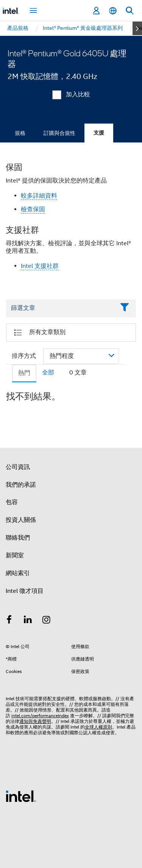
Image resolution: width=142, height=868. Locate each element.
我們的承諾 (21, 485)
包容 (12, 502)
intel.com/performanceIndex (40, 716)
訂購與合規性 (59, 133)
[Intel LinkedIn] (28, 621)
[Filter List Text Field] (61, 308)
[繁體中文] (113, 11)
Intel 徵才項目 (25, 591)
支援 (99, 133)
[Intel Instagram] (47, 621)
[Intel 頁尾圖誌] (21, 796)
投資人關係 (21, 520)
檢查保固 (33, 209)
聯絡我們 (18, 538)
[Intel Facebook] (9, 621)
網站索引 (18, 573)
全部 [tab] (48, 373)
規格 (20, 133)
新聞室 (15, 555)
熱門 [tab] (24, 373)
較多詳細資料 (39, 196)
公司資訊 (18, 467)
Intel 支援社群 (40, 266)
